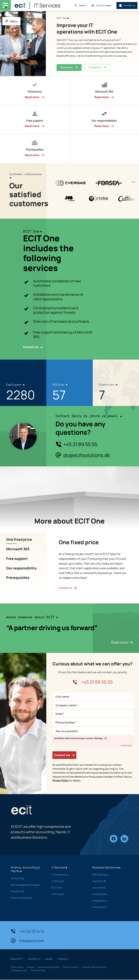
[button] (35, 91)
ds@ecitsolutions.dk (87, 455)
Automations (109, 894)
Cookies (30, 967)
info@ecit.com (28, 941)
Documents (109, 888)
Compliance (109, 907)
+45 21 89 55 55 (80, 444)
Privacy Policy (61, 780)
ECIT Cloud (68, 894)
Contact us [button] (98, 67)
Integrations (109, 901)
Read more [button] (69, 67)
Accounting (27, 878)
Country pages (101, 5)
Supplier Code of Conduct (94, 967)
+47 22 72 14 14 (27, 931)
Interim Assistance (27, 898)
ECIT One (68, 888)
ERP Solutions (109, 875)
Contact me (64, 755)
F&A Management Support (27, 885)
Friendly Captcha (126, 746)
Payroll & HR (27, 891)
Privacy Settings (38, 970)
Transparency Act (19, 970)
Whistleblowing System (48, 967)
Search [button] (80, 5)
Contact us (127, 5)
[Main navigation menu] (5, 5)
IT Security (68, 881)
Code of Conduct (71, 967)
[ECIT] (20, 5)
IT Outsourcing (68, 875)
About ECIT (17, 959)
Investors (63, 959)
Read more (122, 642)
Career (49, 959)
